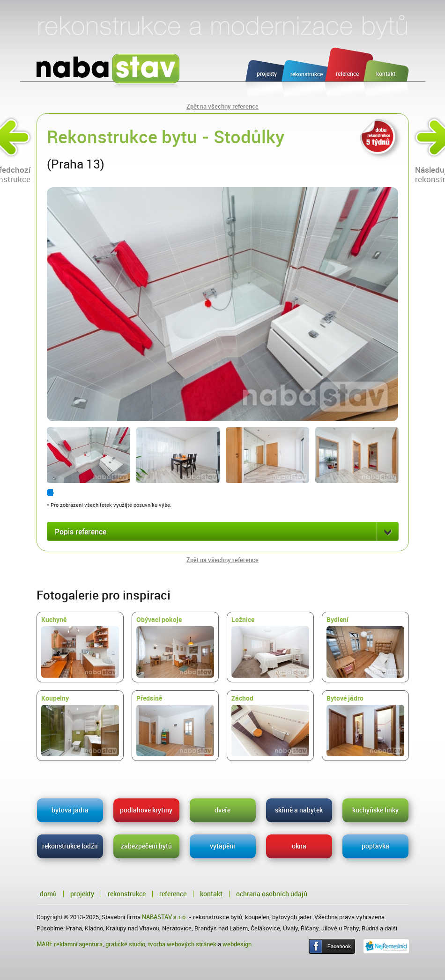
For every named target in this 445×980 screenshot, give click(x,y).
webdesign (237, 944)
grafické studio (125, 944)
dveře (222, 810)
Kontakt (211, 894)
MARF (44, 944)
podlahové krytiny (146, 810)
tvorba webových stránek (182, 944)
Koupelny (80, 725)
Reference (173, 894)
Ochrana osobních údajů (272, 894)
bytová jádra (70, 810)
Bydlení (365, 647)
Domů (48, 894)
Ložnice (270, 647)
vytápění (222, 846)
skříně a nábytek (299, 810)
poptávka (375, 846)
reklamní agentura (78, 944)
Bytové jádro (365, 725)
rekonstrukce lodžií (70, 846)
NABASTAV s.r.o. (165, 917)
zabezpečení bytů (146, 846)
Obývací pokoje (175, 647)
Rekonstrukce (127, 894)
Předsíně (175, 725)
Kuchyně (80, 647)
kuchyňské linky (375, 810)
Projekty (82, 894)
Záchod (270, 725)
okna (299, 846)
